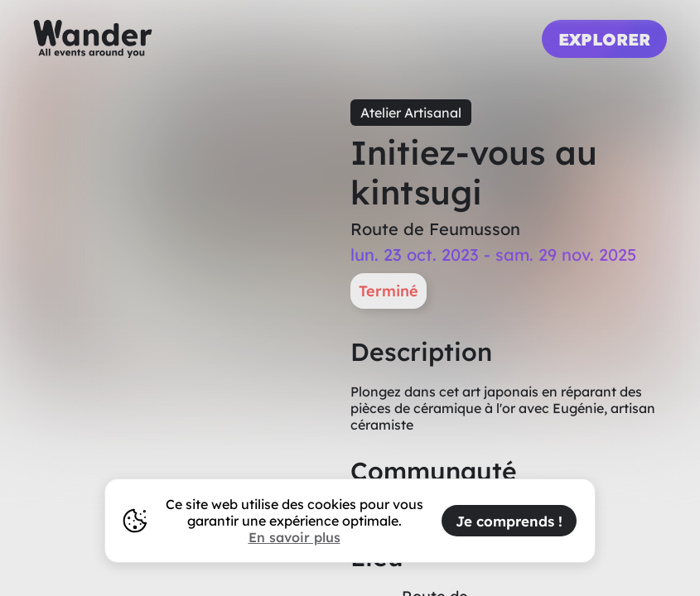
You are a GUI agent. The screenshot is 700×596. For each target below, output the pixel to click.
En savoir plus (294, 537)
